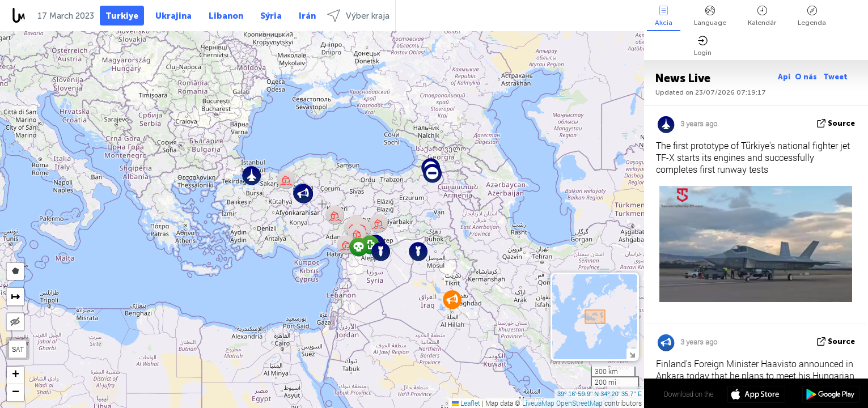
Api (784, 77)
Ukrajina (173, 16)
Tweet (835, 77)
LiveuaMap (538, 403)
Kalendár (762, 16)
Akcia (664, 16)
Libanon (226, 16)
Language (710, 16)
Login (703, 46)
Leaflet (466, 403)
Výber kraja (358, 16)
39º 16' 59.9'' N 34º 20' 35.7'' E (600, 394)
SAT (18, 349)
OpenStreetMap (579, 403)
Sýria (271, 16)
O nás (807, 77)
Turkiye (122, 16)
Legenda (812, 16)
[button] (418, 251)
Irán (307, 16)
